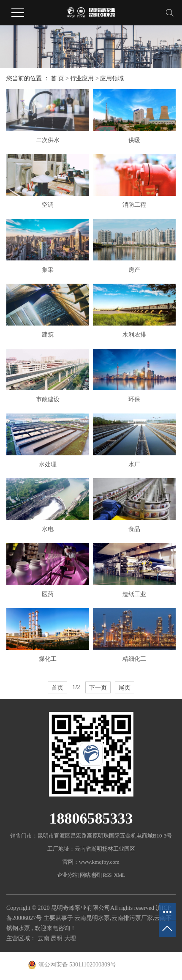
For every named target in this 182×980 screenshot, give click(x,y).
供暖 (134, 140)
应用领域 (112, 78)
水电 (48, 529)
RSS (107, 875)
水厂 (134, 464)
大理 (70, 938)
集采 (48, 270)
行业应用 (82, 78)
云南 (44, 938)
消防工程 (134, 205)
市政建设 (48, 399)
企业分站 (67, 875)
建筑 (48, 335)
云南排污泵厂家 (132, 918)
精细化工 (134, 659)
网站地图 (90, 875)
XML (120, 875)
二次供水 (48, 140)
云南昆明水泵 (92, 918)
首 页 (57, 78)
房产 (134, 270)
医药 (48, 594)
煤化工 (48, 659)
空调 (48, 205)
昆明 (57, 938)
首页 (57, 687)
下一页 (98, 687)
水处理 (48, 464)
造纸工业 (134, 594)
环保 (134, 399)
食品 (134, 529)
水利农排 (134, 335)
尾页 (125, 687)
